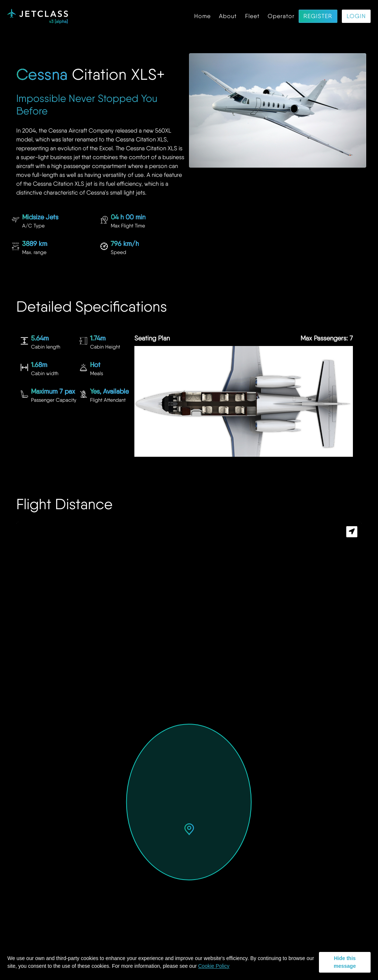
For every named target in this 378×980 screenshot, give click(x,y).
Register (318, 16)
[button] (189, 830)
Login (356, 16)
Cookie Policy (214, 966)
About (228, 16)
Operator (281, 16)
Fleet (252, 16)
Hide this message (345, 962)
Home (202, 16)
